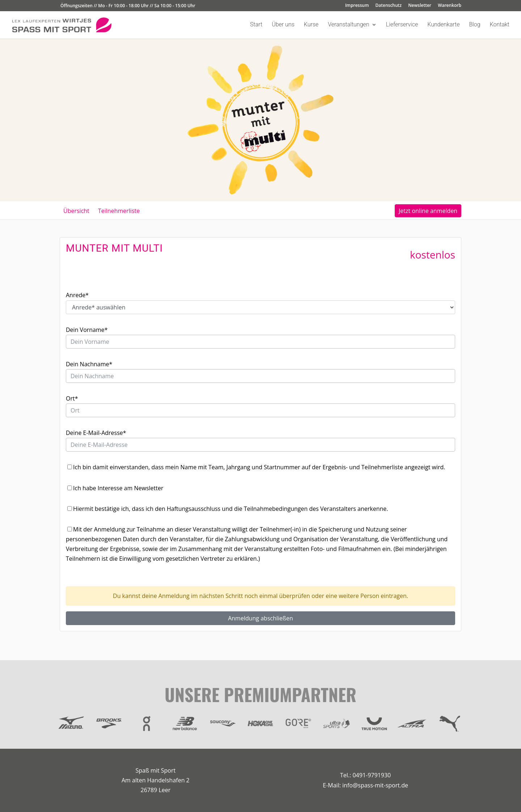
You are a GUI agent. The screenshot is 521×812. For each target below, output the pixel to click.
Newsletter (420, 6)
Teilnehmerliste (119, 211)
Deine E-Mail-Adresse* (96, 433)
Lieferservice (402, 25)
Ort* (72, 398)
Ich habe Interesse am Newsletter (118, 488)
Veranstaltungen (348, 25)
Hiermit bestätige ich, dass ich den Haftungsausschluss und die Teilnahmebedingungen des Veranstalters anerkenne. (230, 509)
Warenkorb (450, 6)
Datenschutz (389, 6)
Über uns (283, 25)
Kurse (311, 25)
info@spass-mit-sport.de (375, 785)
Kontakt (500, 25)
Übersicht (76, 211)
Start (256, 25)
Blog (475, 25)
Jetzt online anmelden (428, 211)
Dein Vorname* (87, 330)
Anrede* (77, 295)
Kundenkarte (443, 25)
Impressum (357, 6)
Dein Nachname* (89, 364)
